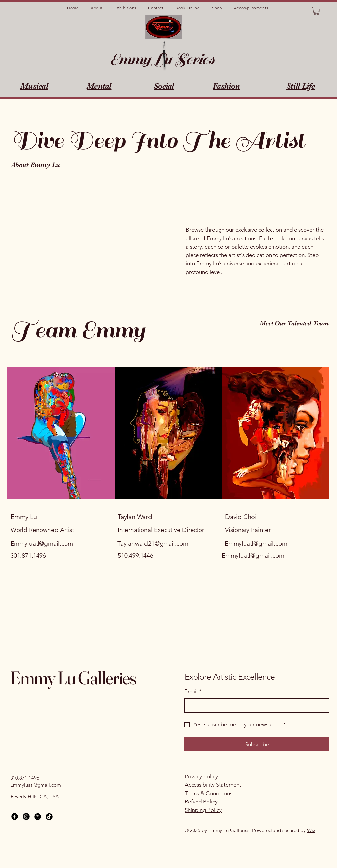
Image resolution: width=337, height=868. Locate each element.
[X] (38, 816)
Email (193, 692)
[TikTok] (49, 816)
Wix (311, 830)
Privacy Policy (201, 776)
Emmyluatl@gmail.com (42, 544)
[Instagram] (26, 816)
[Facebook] (15, 816)
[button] (316, 11)
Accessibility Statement (213, 785)
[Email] (255, 706)
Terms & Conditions (208, 793)
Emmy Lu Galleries (73, 678)
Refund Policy (201, 802)
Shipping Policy (203, 810)
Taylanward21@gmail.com (153, 544)
